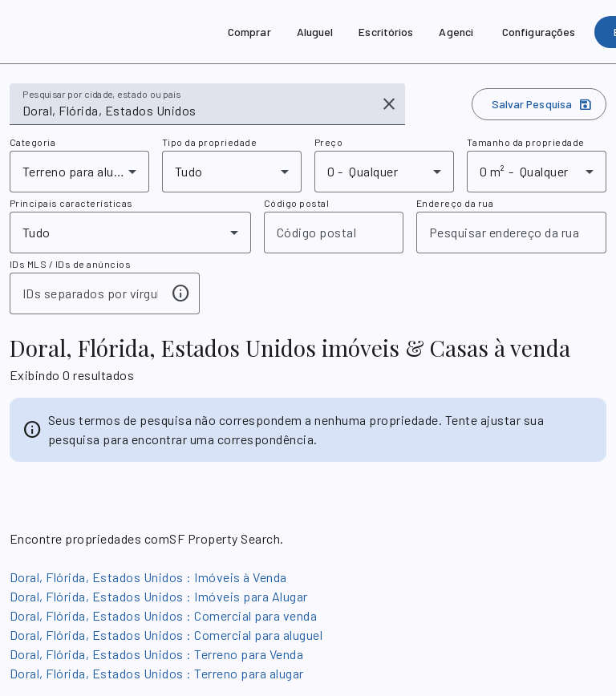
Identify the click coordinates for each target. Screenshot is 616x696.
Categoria (32, 142)
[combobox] (196, 111)
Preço (328, 142)
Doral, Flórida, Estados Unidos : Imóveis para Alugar (159, 596)
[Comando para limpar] (389, 104)
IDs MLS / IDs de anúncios (70, 264)
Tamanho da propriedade (526, 142)
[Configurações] (539, 32)
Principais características (71, 203)
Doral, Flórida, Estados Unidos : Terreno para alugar (157, 673)
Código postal (296, 203)
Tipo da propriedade (209, 142)
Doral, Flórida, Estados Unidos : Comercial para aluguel (166, 635)
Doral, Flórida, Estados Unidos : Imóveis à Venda (148, 577)
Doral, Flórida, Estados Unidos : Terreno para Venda (156, 654)
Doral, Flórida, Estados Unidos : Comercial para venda (163, 615)
